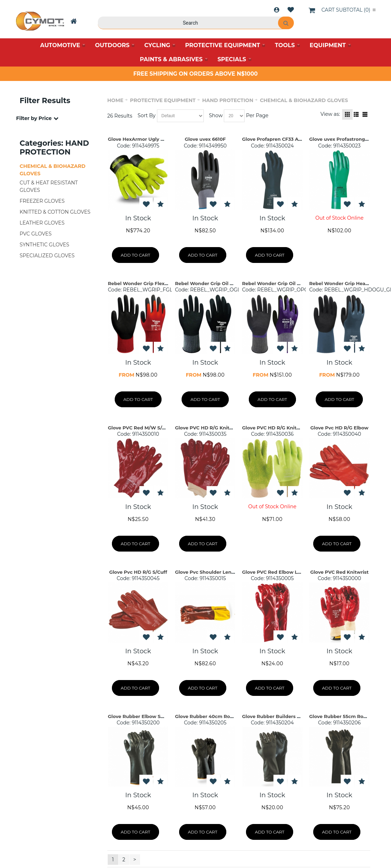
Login (277, 10)
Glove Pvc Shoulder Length (207, 572)
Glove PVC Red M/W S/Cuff (140, 428)
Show (216, 115)
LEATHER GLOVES (42, 223)
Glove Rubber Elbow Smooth (142, 716)
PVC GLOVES (36, 234)
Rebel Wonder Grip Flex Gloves (145, 283)
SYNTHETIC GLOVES (45, 245)
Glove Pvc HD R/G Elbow (339, 428)
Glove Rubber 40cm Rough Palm (214, 716)
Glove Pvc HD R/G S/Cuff (138, 572)
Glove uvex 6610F (205, 139)
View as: (330, 114)
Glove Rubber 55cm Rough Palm (348, 716)
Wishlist (291, 10)
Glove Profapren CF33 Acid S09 (279, 139)
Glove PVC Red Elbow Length (277, 572)
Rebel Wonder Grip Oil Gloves (210, 283)
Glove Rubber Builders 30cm (276, 716)
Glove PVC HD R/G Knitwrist (208, 428)
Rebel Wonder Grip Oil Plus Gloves (283, 283)
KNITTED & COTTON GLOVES (55, 212)
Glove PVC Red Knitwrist (339, 572)
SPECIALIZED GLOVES (47, 256)
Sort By (147, 115)
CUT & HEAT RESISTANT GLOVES (49, 186)
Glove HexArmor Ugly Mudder (144, 139)
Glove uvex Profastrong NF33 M (346, 139)
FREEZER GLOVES (42, 201)
